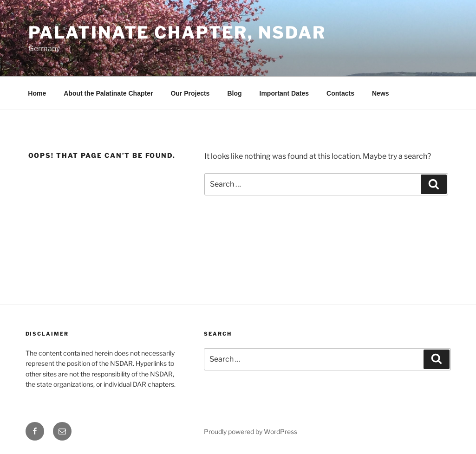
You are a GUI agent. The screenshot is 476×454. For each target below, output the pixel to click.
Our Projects (190, 93)
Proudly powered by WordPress (251, 431)
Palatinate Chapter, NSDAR (177, 32)
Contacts (340, 93)
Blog (234, 93)
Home (37, 93)
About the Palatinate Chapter (108, 93)
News (381, 93)
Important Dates (284, 93)
